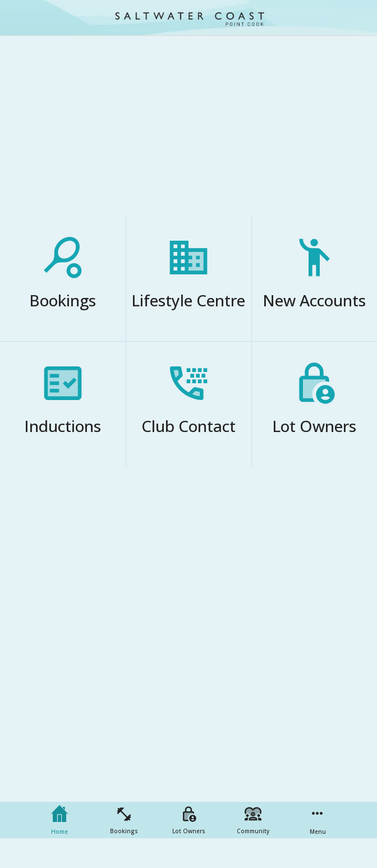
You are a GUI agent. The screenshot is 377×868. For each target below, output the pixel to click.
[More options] (318, 820)
